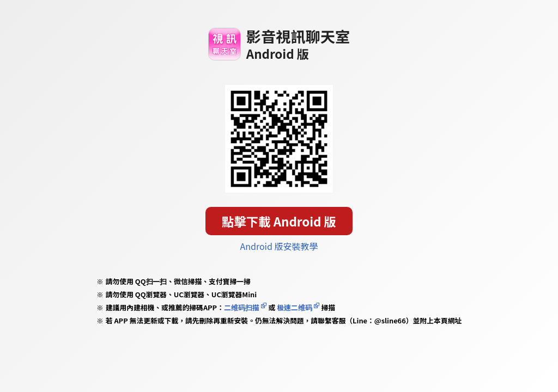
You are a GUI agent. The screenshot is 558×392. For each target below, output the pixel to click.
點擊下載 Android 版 (279, 221)
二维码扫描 (242, 307)
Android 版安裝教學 (279, 246)
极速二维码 (294, 307)
